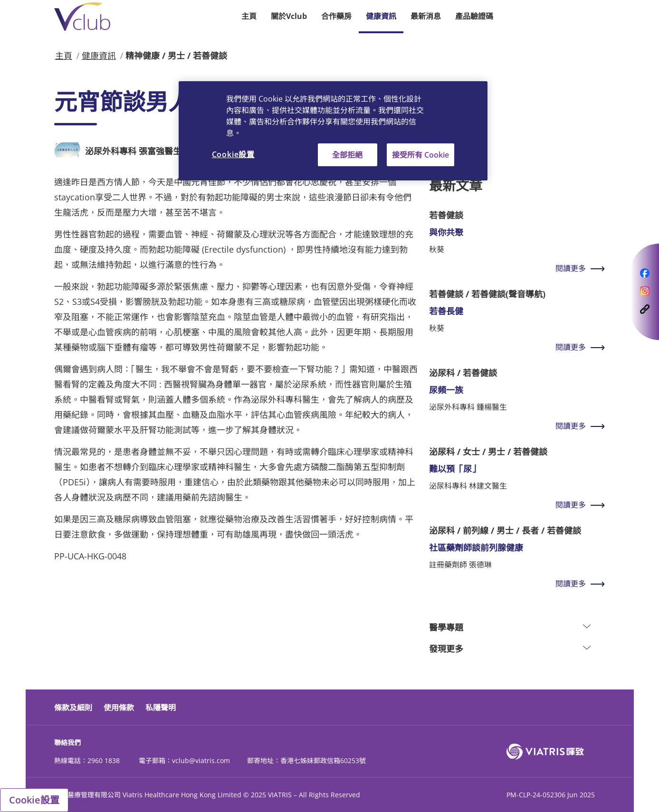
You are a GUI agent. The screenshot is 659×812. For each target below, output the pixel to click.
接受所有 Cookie (420, 155)
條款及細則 (73, 708)
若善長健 (446, 311)
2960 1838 (104, 760)
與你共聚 (446, 232)
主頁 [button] (249, 16)
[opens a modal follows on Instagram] (645, 290)
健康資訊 (99, 56)
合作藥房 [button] (336, 16)
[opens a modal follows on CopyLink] (645, 308)
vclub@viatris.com (201, 760)
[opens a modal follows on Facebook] (645, 272)
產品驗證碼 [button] (474, 16)
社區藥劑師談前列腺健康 (476, 548)
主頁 (64, 56)
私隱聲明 (161, 708)
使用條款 (119, 708)
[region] (333, 131)
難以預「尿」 (455, 469)
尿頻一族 (446, 390)
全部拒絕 (347, 155)
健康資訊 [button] (381, 16)
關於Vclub (289, 16)
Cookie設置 (34, 800)
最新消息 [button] (426, 16)
